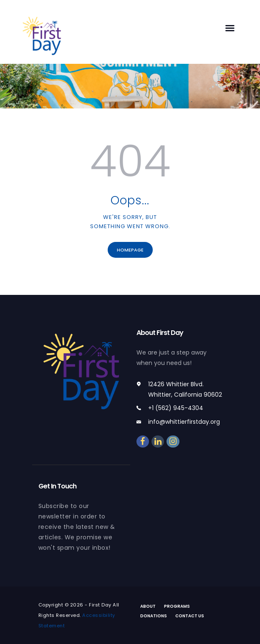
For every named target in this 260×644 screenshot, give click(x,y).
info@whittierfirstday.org (184, 422)
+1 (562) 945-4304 (176, 408)
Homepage (130, 250)
